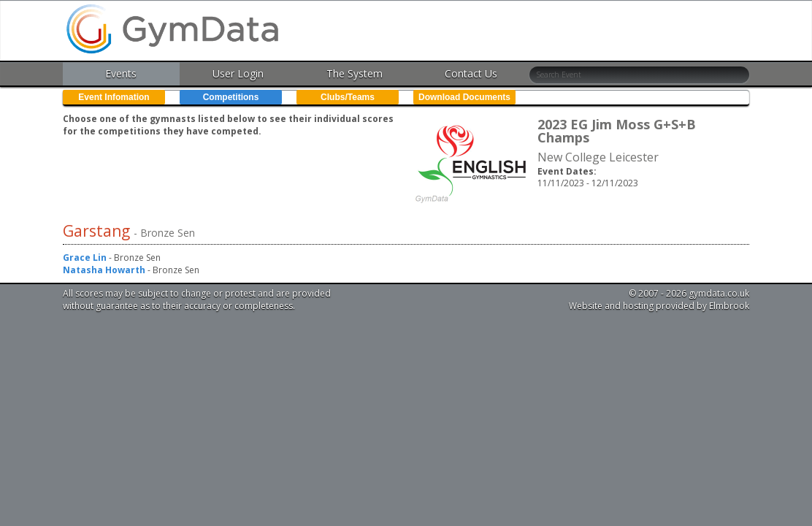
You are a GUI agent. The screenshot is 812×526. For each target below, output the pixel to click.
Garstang (98, 231)
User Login (238, 73)
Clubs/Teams (348, 97)
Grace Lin (85, 258)
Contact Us (471, 73)
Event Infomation (114, 97)
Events (121, 73)
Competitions (231, 97)
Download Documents (464, 97)
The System (355, 73)
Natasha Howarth (104, 270)
